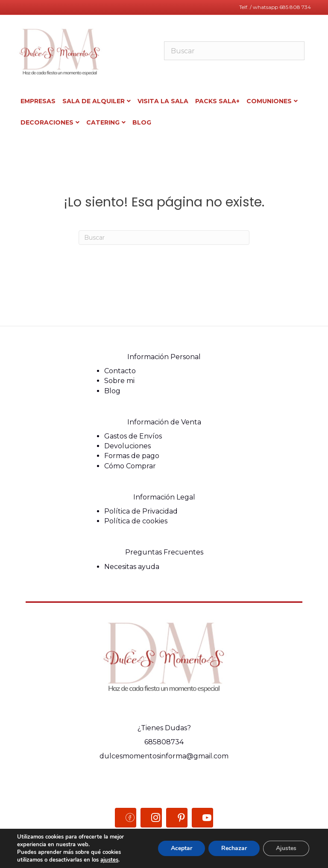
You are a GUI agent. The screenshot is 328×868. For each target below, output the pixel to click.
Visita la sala (163, 101)
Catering (103, 122)
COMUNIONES (269, 101)
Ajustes (286, 848)
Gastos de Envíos (133, 436)
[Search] (164, 238)
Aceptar (182, 848)
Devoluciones (127, 446)
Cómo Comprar (130, 466)
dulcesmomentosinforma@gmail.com (164, 756)
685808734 (164, 742)
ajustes (109, 860)
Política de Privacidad (141, 511)
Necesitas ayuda (132, 567)
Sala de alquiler (94, 101)
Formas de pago (132, 456)
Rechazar (234, 848)
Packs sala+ (217, 101)
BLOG (142, 122)
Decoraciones (47, 122)
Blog (112, 391)
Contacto (120, 371)
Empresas (38, 101)
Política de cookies (136, 521)
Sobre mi (119, 381)
